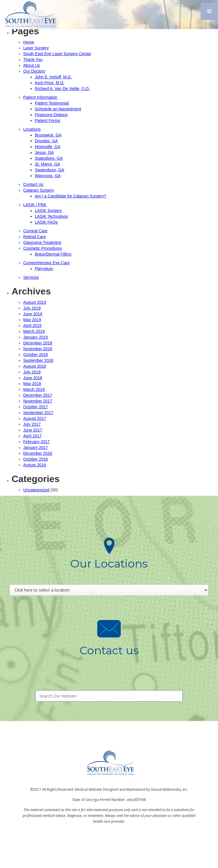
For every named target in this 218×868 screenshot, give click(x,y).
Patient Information (40, 97)
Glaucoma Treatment (42, 242)
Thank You (33, 60)
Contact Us (33, 184)
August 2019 (35, 302)
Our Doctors (34, 71)
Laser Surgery (36, 48)
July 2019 (32, 308)
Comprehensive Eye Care (46, 263)
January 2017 (36, 448)
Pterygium (44, 269)
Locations (32, 129)
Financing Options (51, 115)
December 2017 (38, 395)
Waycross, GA (48, 176)
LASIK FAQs (46, 222)
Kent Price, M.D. (50, 83)
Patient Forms (47, 121)
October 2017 (36, 407)
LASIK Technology (51, 216)
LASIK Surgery (48, 211)
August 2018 (35, 366)
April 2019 (32, 326)
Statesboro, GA (49, 158)
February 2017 (36, 442)
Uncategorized (36, 490)
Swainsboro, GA (49, 170)
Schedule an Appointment (58, 109)
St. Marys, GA (47, 164)
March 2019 (34, 331)
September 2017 (38, 413)
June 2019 (33, 314)
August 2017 (35, 418)
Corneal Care (35, 231)
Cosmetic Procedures (43, 248)
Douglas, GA (46, 141)
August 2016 (35, 465)
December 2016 (38, 453)
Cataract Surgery (39, 190)
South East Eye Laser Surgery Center (57, 54)
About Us (32, 65)
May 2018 (32, 384)
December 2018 (38, 343)
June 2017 (33, 430)
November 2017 (38, 401)
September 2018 (38, 360)
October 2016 (36, 459)
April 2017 (32, 436)
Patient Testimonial (52, 103)
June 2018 (33, 378)
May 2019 (32, 320)
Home (29, 42)
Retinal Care (35, 237)
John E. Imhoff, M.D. (53, 77)
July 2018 (32, 372)
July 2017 (32, 424)
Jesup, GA (44, 152)
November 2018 (38, 349)
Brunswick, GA (48, 135)
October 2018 (36, 355)
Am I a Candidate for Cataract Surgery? (71, 196)
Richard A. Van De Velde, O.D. (62, 89)
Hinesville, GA (48, 147)
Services (31, 277)
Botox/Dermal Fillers (53, 254)
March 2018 (34, 389)
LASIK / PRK (35, 205)
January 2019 (36, 337)
